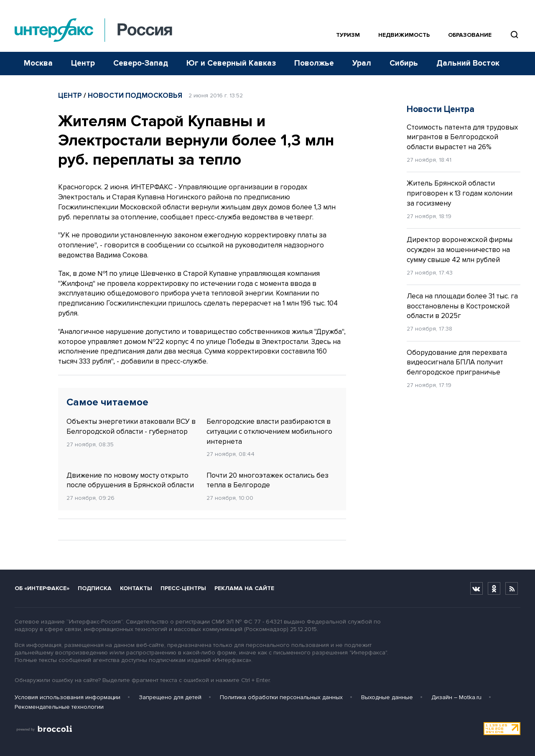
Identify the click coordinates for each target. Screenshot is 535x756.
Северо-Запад (141, 63)
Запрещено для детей (170, 697)
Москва (38, 63)
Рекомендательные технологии (59, 707)
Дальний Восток (468, 63)
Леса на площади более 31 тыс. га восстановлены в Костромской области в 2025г (462, 306)
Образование (470, 35)
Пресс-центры (183, 588)
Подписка (95, 588)
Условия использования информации (68, 697)
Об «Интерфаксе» (42, 588)
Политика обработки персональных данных (281, 697)
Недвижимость (404, 35)
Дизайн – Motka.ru (456, 697)
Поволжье (314, 63)
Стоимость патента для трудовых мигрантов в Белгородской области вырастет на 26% (462, 137)
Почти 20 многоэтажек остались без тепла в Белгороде (267, 480)
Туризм (348, 35)
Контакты (136, 588)
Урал (362, 63)
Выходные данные (387, 697)
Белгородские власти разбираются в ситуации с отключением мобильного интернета (269, 431)
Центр (83, 63)
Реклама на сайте (244, 588)
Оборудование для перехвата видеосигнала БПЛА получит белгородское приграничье (457, 363)
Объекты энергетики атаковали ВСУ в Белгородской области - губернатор (131, 426)
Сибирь (404, 63)
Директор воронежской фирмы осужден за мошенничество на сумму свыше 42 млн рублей (460, 250)
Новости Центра (441, 109)
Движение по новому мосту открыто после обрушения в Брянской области (130, 480)
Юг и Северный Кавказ (231, 63)
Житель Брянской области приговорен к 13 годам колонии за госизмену (460, 193)
